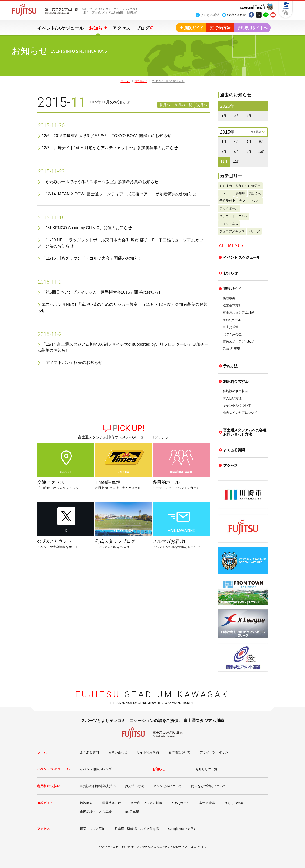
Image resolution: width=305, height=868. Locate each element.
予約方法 (230, 366)
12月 (237, 162)
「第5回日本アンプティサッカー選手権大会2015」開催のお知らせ (102, 292)
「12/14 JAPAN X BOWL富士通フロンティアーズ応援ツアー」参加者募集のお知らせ (119, 194)
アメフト (226, 193)
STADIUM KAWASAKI (154, 694)
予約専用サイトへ (252, 28)
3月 (249, 116)
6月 (262, 142)
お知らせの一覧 (206, 769)
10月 (262, 152)
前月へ (165, 105)
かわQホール (232, 320)
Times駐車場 (231, 349)
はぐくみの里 (232, 334)
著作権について (179, 752)
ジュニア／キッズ (232, 231)
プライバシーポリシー (216, 752)
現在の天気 (286, 13)
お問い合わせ (118, 752)
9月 (249, 152)
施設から (255, 193)
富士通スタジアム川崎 (239, 313)
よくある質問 (234, 450)
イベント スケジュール (242, 257)
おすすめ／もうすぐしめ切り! (240, 186)
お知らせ (98, 28)
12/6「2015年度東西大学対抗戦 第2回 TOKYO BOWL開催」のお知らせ (107, 136)
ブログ (143, 28)
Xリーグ (254, 231)
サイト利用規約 (148, 752)
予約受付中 (227, 201)
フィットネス (229, 224)
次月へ (202, 105)
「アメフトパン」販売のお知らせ (72, 363)
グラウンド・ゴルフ (234, 216)
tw (259, 15)
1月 (224, 116)
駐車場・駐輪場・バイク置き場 (137, 829)
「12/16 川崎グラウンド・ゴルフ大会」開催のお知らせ (92, 258)
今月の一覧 (183, 105)
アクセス (121, 28)
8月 (237, 152)
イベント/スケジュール (60, 28)
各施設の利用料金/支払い (98, 786)
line (266, 15)
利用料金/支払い (236, 382)
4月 (237, 142)
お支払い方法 (232, 398)
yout (273, 15)
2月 (237, 116)
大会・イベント (250, 201)
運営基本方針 (232, 305)
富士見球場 (231, 327)
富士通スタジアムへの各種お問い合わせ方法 (245, 432)
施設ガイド (232, 289)
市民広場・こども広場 (239, 341)
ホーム (125, 81)
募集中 (241, 193)
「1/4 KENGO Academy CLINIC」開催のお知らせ (87, 228)
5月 (249, 142)
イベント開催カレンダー (97, 769)
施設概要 (229, 298)
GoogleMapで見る (182, 829)
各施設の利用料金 (235, 391)
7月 (224, 152)
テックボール (229, 208)
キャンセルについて (237, 405)
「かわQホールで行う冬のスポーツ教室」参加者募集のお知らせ (100, 182)
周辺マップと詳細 (93, 829)
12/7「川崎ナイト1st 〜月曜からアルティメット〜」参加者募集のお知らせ (110, 148)
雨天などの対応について (240, 413)
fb (251, 15)
